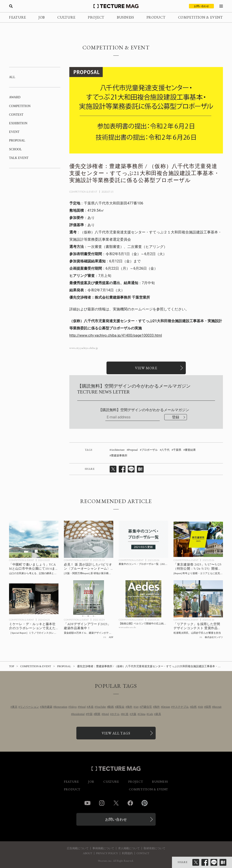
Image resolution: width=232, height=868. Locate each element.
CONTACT (143, 853)
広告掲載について (78, 848)
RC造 (125, 714)
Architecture (118, 450)
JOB (42, 17)
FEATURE (18, 17)
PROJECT (96, 17)
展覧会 (120, 707)
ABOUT (87, 853)
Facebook (130, 803)
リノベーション (29, 707)
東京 (15, 707)
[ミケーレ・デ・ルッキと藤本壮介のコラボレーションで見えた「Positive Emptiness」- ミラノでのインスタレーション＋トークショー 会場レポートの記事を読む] (34, 599)
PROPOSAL (17, 140)
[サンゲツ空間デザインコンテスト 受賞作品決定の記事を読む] (198, 599)
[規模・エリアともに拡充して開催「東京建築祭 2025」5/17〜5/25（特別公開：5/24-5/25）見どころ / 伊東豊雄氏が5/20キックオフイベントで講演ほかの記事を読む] (198, 539)
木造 (91, 707)
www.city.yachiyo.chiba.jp (84, 348)
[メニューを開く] (221, 6)
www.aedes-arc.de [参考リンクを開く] (127, 627)
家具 (158, 714)
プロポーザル (150, 450)
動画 (111, 707)
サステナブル (181, 707)
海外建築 (47, 707)
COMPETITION (20, 106)
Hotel (106, 714)
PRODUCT (156, 17)
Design (166, 707)
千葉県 (177, 450)
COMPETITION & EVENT (201, 17)
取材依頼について (155, 848)
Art (137, 707)
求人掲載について (129, 848)
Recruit (217, 707)
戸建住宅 (146, 707)
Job (201, 707)
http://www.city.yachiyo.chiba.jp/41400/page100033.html (116, 335)
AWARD (15, 97)
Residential (78, 714)
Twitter (116, 803)
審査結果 (190, 450)
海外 (130, 707)
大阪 (134, 714)
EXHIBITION (18, 123)
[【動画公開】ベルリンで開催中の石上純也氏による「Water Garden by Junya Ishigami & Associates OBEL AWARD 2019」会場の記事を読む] (143, 599)
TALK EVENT (19, 158)
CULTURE (66, 17)
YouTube (101, 707)
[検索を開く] (11, 6)
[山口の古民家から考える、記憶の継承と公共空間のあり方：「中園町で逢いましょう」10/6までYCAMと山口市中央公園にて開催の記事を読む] (34, 539)
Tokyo (73, 707)
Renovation (61, 707)
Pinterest (145, 803)
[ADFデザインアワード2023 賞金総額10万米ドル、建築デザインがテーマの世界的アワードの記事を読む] (89, 599)
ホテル (116, 714)
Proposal (133, 450)
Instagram (102, 803)
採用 (208, 707)
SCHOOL (15, 149)
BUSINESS (126, 17)
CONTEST (16, 115)
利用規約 (127, 853)
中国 (90, 714)
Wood (82, 707)
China (142, 714)
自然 (194, 707)
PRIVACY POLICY (107, 853)
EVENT (14, 132)
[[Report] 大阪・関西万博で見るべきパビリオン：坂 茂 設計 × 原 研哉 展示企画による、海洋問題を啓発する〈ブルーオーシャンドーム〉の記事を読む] (89, 539)
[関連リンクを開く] (146, 368)
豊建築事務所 (119, 456)
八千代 (165, 450)
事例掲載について (103, 848)
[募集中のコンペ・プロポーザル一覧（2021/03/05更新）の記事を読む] (143, 539)
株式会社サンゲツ (214, 637)
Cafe (151, 714)
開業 (98, 714)
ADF (111, 637)
